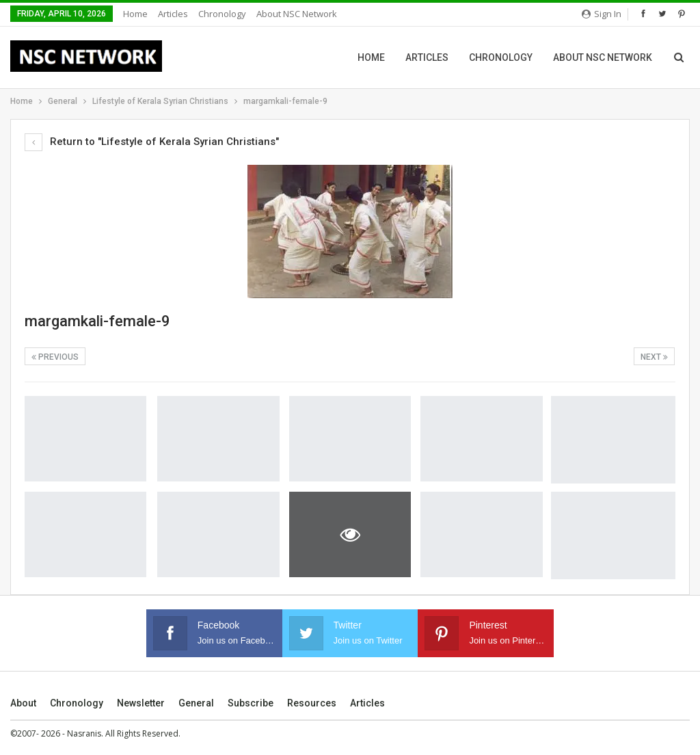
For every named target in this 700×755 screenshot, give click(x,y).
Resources (312, 703)
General (196, 703)
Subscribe (251, 703)
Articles (173, 14)
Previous (55, 357)
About (23, 703)
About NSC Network (297, 14)
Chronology (222, 14)
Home (135, 14)
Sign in (602, 14)
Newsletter (141, 703)
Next (654, 357)
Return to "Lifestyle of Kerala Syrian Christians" (152, 142)
